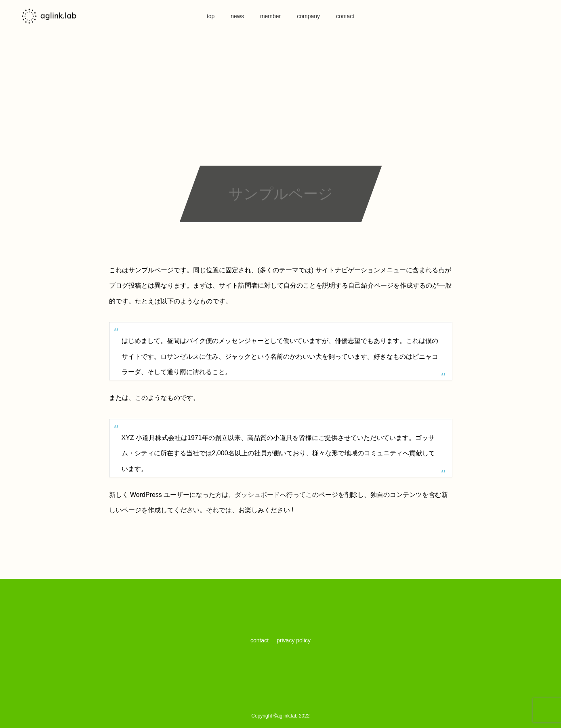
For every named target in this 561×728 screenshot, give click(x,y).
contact (345, 16)
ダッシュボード (257, 495)
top (211, 16)
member (270, 16)
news (237, 16)
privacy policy (294, 640)
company (308, 16)
